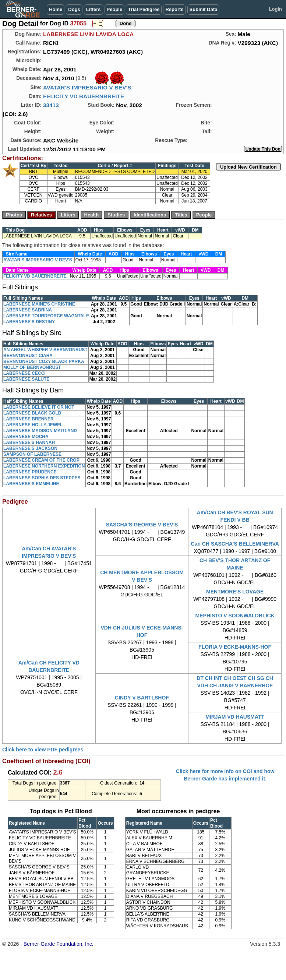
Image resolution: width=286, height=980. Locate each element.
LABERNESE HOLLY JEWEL (33, 425)
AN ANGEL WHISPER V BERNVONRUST (45, 350)
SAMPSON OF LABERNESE (32, 454)
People (115, 9)
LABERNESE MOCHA (26, 437)
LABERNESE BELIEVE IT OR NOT (39, 407)
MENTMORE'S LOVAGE (235, 592)
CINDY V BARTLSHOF (142, 698)
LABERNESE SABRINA (28, 310)
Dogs (74, 9)
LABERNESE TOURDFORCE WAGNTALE (46, 316)
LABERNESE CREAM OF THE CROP (41, 460)
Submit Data (204, 9)
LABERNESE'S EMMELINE (31, 484)
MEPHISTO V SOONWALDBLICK (235, 616)
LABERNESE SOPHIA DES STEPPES (42, 478)
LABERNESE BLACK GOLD (32, 413)
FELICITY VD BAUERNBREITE (84, 96)
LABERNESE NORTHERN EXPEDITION (44, 466)
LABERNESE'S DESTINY (29, 322)
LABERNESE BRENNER (29, 419)
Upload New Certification (248, 167)
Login (276, 9)
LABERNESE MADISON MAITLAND (40, 431)
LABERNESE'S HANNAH (29, 443)
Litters (93, 9)
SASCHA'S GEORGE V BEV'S (142, 525)
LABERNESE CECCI (24, 373)
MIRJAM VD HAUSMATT (235, 717)
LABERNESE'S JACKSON (30, 448)
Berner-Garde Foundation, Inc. (59, 944)
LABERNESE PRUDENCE (30, 472)
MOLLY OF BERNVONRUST (32, 367)
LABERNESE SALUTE (26, 379)
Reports (174, 9)
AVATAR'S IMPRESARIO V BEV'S (87, 87)
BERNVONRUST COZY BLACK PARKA (44, 362)
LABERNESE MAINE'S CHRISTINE (39, 304)
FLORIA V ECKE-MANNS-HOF (235, 647)
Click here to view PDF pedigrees (43, 750)
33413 (51, 105)
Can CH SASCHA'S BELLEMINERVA (235, 544)
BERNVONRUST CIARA (28, 356)
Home (56, 9)
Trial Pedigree (144, 9)
